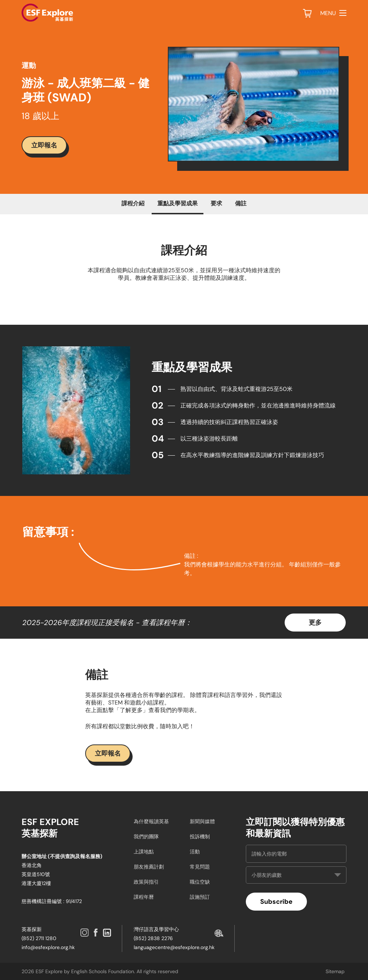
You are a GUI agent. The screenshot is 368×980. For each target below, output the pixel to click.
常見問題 (200, 867)
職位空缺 (200, 882)
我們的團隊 (146, 837)
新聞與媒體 (202, 821)
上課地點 (144, 852)
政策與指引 (146, 882)
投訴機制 (200, 837)
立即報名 (44, 145)
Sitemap (335, 971)
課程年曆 (144, 897)
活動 (195, 852)
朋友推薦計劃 (149, 867)
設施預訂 (200, 897)
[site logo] (47, 13)
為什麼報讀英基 (151, 821)
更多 (315, 622)
